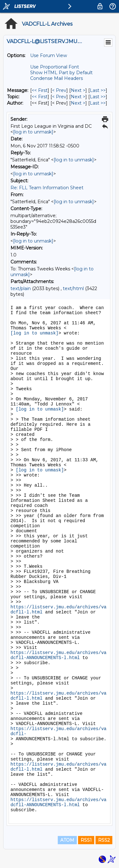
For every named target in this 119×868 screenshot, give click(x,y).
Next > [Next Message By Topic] (78, 97)
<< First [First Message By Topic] (40, 97)
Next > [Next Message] (78, 90)
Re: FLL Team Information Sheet (47, 188)
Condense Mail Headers (56, 78)
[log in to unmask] (33, 132)
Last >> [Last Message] (98, 90)
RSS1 (86, 840)
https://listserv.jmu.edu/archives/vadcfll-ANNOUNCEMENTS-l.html (58, 655)
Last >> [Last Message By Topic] (98, 97)
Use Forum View (49, 55)
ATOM (67, 840)
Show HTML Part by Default (61, 73)
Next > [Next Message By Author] (78, 103)
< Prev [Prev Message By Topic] (59, 97)
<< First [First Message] (40, 90)
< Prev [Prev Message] (59, 90)
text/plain (21, 288)
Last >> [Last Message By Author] (98, 103)
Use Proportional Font (55, 67)
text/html (73, 288)
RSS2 (104, 840)
